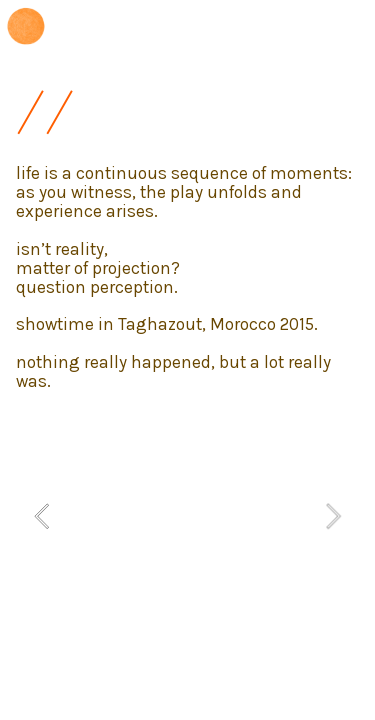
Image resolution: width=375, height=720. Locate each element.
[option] (188, 516)
